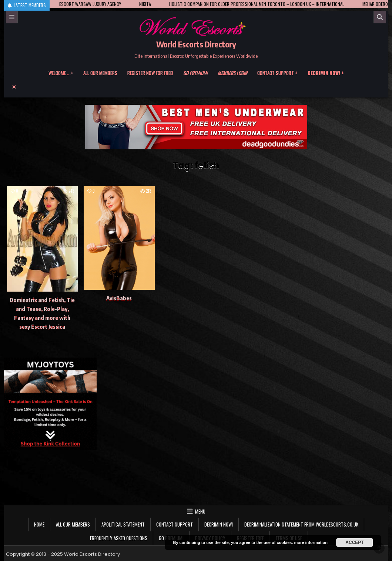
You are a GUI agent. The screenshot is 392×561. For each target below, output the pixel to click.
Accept (354, 542)
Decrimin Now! (219, 524)
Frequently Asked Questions (119, 538)
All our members (100, 73)
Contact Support (175, 524)
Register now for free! (150, 73)
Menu (200, 511)
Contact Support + (277, 73)
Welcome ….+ (61, 73)
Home (39, 524)
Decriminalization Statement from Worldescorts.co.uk (301, 524)
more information (311, 542)
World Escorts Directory (196, 44)
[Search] (380, 17)
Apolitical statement (123, 524)
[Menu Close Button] (196, 87)
